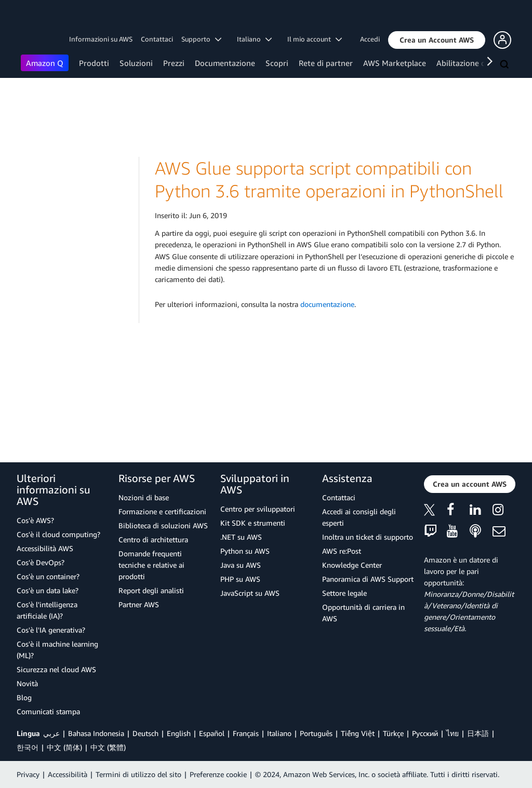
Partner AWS (139, 604)
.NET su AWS (241, 537)
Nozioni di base (144, 497)
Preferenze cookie (218, 774)
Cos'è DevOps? (41, 562)
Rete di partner (326, 63)
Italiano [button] (254, 39)
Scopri (277, 63)
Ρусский (425, 733)
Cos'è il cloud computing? (58, 534)
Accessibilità (68, 774)
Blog (24, 697)
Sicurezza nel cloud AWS (56, 669)
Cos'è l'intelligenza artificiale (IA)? (47, 610)
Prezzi (174, 63)
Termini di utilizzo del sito (138, 774)
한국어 (28, 747)
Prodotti (94, 63)
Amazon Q (45, 63)
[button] (437, 40)
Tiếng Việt (358, 733)
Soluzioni (136, 63)
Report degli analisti (151, 590)
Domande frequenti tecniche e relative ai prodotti (151, 565)
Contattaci (157, 39)
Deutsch (145, 733)
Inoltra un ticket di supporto (368, 537)
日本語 (478, 733)
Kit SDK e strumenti (253, 523)
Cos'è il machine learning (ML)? (57, 650)
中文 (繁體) (108, 747)
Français (246, 733)
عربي (51, 733)
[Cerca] (506, 65)
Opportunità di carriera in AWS (363, 613)
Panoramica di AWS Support (368, 579)
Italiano (279, 733)
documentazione (327, 304)
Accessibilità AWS (45, 548)
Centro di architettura (153, 539)
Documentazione (225, 63)
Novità (27, 683)
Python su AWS (245, 551)
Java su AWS (241, 565)
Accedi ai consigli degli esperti (359, 517)
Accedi (370, 39)
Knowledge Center (352, 565)
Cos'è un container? (48, 576)
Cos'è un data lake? (48, 590)
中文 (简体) (64, 747)
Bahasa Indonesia (96, 733)
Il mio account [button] (315, 39)
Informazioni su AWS (101, 39)
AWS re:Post (342, 551)
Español (212, 733)
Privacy (28, 774)
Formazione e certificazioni (162, 511)
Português (316, 733)
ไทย (453, 733)
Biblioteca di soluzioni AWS (163, 525)
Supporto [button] (201, 39)
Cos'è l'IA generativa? (51, 630)
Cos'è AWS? (35, 520)
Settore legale (344, 593)
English (179, 733)
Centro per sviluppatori (258, 509)
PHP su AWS (240, 579)
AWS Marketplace (395, 63)
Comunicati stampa (48, 711)
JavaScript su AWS (250, 593)
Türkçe (393, 733)
